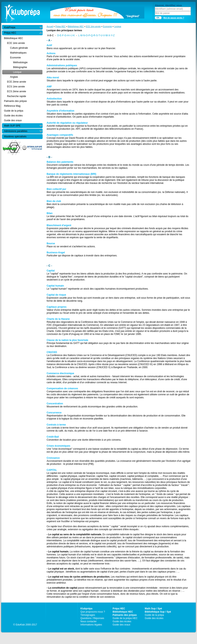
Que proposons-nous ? (93, 612)
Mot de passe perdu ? (174, 18)
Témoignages (88, 615)
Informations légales (91, 625)
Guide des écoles (122, 621)
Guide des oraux (121, 625)
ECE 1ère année (93, 26)
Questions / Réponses (92, 618)
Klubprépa (86, 609)
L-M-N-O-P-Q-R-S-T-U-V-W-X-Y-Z (96, 35)
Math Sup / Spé (153, 609)
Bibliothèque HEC (76, 26)
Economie (107, 26)
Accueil (50, 26)
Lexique (118, 26)
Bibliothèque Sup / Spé (158, 612)
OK (158, 18)
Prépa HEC (60, 26)
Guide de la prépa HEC (125, 618)
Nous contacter (89, 621)
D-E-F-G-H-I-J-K (66, 35)
